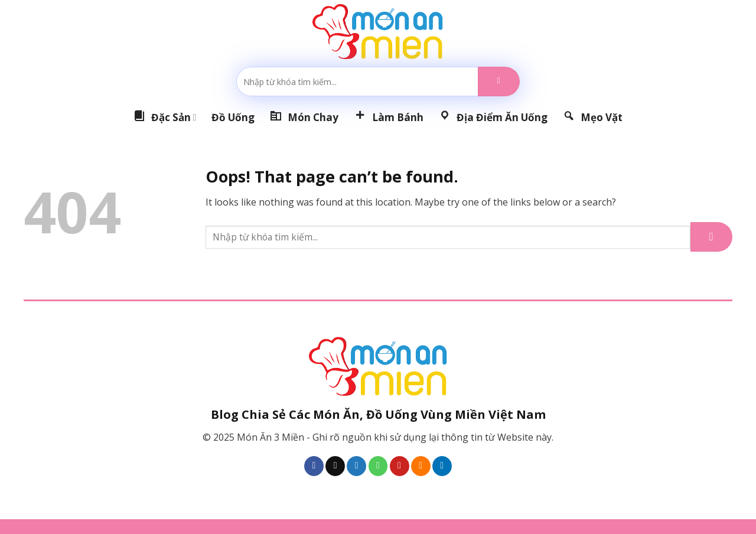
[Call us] (378, 466)
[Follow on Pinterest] (400, 466)
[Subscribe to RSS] (421, 466)
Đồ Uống (233, 117)
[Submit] (499, 82)
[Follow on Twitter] (356, 466)
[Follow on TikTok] (335, 466)
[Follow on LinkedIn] (442, 466)
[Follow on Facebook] (314, 466)
